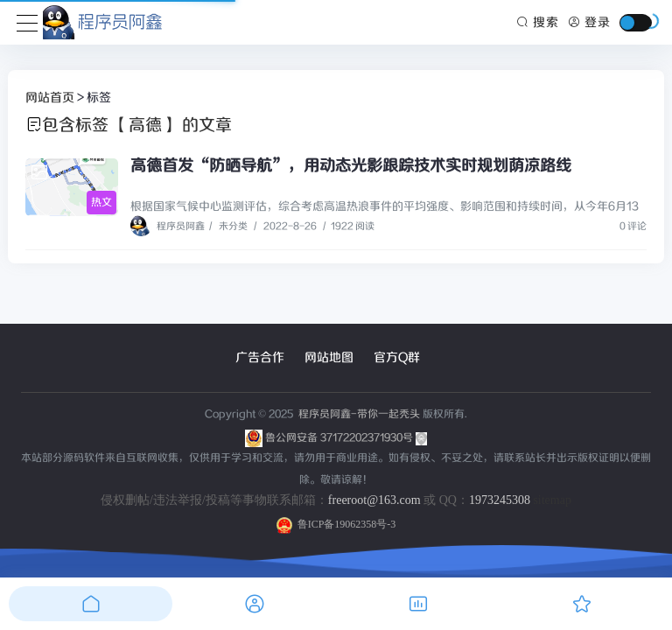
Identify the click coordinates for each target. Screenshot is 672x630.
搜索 (538, 23)
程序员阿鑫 (168, 227)
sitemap (552, 500)
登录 (589, 23)
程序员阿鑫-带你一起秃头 (358, 414)
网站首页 (50, 98)
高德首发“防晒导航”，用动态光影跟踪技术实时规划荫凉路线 (351, 166)
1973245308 (500, 500)
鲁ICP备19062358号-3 (336, 524)
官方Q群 (397, 358)
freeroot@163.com (374, 500)
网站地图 (329, 358)
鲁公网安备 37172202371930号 (346, 438)
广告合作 (260, 358)
